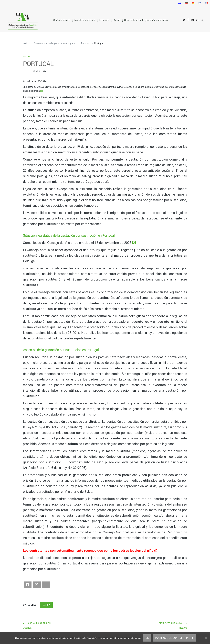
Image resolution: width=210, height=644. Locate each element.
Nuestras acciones (85, 20)
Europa (27, 56)
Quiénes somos (62, 20)
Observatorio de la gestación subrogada (146, 20)
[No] (206, 638)
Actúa (117, 20)
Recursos (104, 20)
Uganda (64, 626)
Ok (147, 638)
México (146, 626)
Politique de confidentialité (175, 638)
